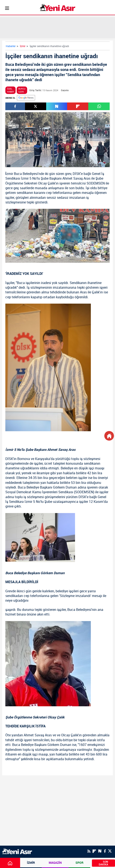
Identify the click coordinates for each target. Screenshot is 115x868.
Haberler (11, 46)
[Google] (26, 98)
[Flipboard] (94, 851)
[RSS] (89, 851)
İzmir (23, 46)
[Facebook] (105, 851)
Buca (18, 174)
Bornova (24, 459)
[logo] (17, 851)
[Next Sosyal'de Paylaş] (57, 106)
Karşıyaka (43, 459)
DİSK (77, 174)
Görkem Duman (65, 487)
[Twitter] (110, 851)
